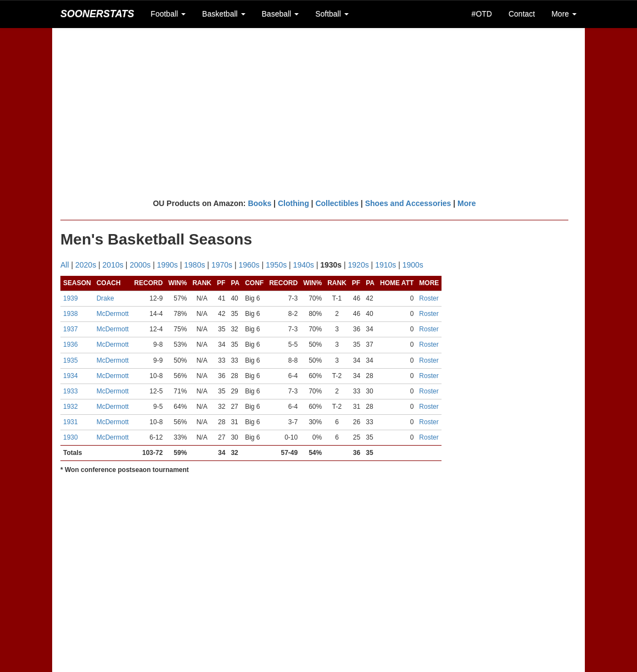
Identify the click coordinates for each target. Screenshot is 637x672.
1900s (413, 265)
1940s (304, 265)
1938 (71, 314)
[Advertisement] (318, 113)
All (65, 265)
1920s (359, 265)
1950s (276, 265)
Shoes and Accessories (408, 203)
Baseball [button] (281, 14)
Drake (105, 298)
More (466, 203)
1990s (167, 265)
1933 (71, 391)
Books (259, 203)
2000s (140, 265)
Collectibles (337, 203)
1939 (71, 298)
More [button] (564, 14)
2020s (86, 265)
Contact (522, 14)
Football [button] (168, 14)
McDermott (113, 314)
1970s (222, 265)
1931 (71, 422)
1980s (194, 265)
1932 (71, 407)
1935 (71, 360)
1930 (71, 437)
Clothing (294, 203)
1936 (71, 345)
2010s (113, 265)
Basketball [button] (223, 14)
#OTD (482, 14)
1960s (249, 265)
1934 (71, 376)
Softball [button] (332, 14)
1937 (71, 329)
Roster (429, 298)
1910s (385, 265)
